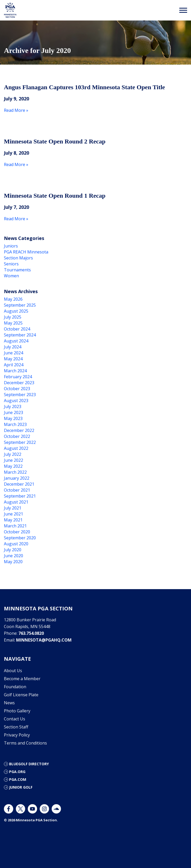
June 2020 (13, 556)
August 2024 (16, 341)
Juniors (11, 246)
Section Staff (16, 727)
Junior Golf (21, 787)
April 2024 (14, 365)
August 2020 (16, 544)
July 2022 (13, 454)
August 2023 (16, 401)
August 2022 (16, 448)
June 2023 (13, 412)
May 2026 (13, 299)
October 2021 (17, 490)
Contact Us (15, 719)
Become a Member (22, 679)
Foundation (15, 687)
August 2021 (16, 502)
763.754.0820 (31, 633)
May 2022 (13, 466)
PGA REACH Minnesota (26, 252)
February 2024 (18, 377)
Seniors (11, 264)
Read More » (16, 110)
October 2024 (17, 329)
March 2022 (15, 472)
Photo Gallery (17, 711)
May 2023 (13, 418)
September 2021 (20, 496)
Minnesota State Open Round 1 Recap (55, 196)
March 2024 (15, 371)
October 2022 (17, 436)
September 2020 (20, 538)
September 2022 (20, 442)
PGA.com (18, 779)
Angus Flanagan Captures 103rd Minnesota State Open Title (84, 87)
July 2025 (13, 317)
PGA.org (17, 772)
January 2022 (17, 478)
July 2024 (13, 347)
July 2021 (13, 508)
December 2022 (19, 430)
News (9, 703)
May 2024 (13, 359)
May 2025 (13, 323)
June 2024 (13, 353)
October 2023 (17, 389)
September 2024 (20, 335)
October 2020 (17, 532)
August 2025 (16, 311)
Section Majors (18, 258)
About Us (13, 671)
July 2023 (13, 407)
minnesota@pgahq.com (44, 640)
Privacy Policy (17, 735)
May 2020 (13, 562)
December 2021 (19, 484)
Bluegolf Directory (29, 764)
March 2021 (15, 526)
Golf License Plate (21, 695)
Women (11, 276)
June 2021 (13, 514)
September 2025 (20, 305)
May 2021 (13, 520)
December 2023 (19, 383)
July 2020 (13, 550)
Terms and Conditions (25, 743)
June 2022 (13, 460)
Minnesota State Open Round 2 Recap (55, 141)
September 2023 (20, 395)
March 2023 (15, 424)
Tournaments (17, 270)
